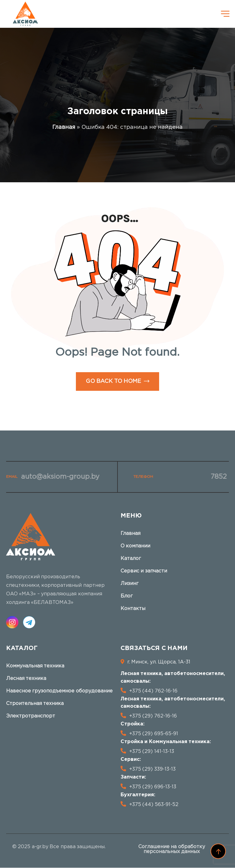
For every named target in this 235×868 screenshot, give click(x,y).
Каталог (131, 559)
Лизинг (130, 584)
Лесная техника (26, 679)
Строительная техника (35, 704)
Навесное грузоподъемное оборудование (59, 691)
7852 (217, 477)
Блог (127, 596)
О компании (135, 546)
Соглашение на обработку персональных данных (172, 849)
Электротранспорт (31, 716)
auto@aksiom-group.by (58, 477)
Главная (64, 127)
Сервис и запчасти (144, 571)
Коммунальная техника (35, 666)
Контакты (133, 609)
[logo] (25, 14)
